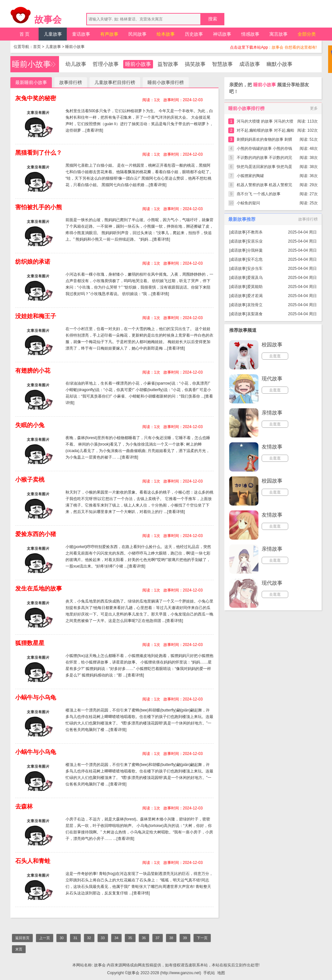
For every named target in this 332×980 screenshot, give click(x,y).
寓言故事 (279, 34)
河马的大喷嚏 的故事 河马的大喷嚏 (265, 122)
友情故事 (272, 447)
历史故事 (194, 34)
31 (75, 938)
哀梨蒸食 (255, 314)
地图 (221, 973)
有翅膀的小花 (33, 371)
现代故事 (272, 379)
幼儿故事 (76, 64)
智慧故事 (222, 64)
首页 (37, 47)
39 (185, 938)
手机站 (209, 973)
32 (89, 938)
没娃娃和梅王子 (36, 316)
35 (130, 938)
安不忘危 (255, 259)
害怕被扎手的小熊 (39, 207)
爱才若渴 (255, 296)
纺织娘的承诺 (33, 262)
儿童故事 (53, 34)
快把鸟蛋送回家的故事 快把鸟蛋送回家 (264, 168)
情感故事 (250, 34)
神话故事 (222, 34)
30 (62, 938)
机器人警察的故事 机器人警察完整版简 (264, 186)
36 (144, 938)
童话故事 (81, 34)
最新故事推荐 (242, 219)
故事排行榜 (71, 82)
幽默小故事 (279, 64)
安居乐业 (255, 241)
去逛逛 (275, 356)
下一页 (202, 938)
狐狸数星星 (30, 643)
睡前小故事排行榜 (166, 82)
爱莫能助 (255, 287)
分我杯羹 (255, 250)
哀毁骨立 (255, 305)
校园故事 (272, 345)
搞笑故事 (195, 64)
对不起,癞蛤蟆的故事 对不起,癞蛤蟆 (266, 131)
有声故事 (109, 34)
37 (158, 938)
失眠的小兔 (30, 425)
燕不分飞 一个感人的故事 (259, 194)
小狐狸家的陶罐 (250, 176)
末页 (19, 949)
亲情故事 (272, 413)
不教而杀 (255, 232)
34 (116, 938)
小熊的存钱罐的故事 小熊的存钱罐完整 (264, 150)
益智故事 (168, 64)
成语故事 (250, 64)
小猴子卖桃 (30, 480)
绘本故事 (166, 34)
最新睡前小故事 (31, 82)
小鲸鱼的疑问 (248, 203)
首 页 (25, 34)
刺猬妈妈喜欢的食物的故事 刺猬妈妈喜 (264, 141)
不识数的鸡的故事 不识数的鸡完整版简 (264, 159)
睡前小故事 (75, 47)
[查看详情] (94, 130)
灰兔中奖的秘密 (36, 98)
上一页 (45, 938)
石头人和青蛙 (33, 861)
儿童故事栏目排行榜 (115, 82)
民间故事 (137, 34)
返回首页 (22, 938)
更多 (314, 108)
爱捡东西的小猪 (36, 534)
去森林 (24, 807)
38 (171, 938)
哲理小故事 (106, 64)
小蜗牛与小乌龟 (36, 698)
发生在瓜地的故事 (39, 589)
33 (103, 938)
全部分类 (307, 34)
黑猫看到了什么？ (39, 153)
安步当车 (255, 269)
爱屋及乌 (255, 278)
